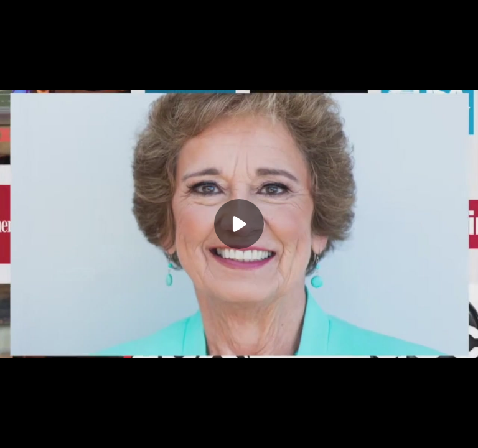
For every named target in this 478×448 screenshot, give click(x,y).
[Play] (239, 224)
